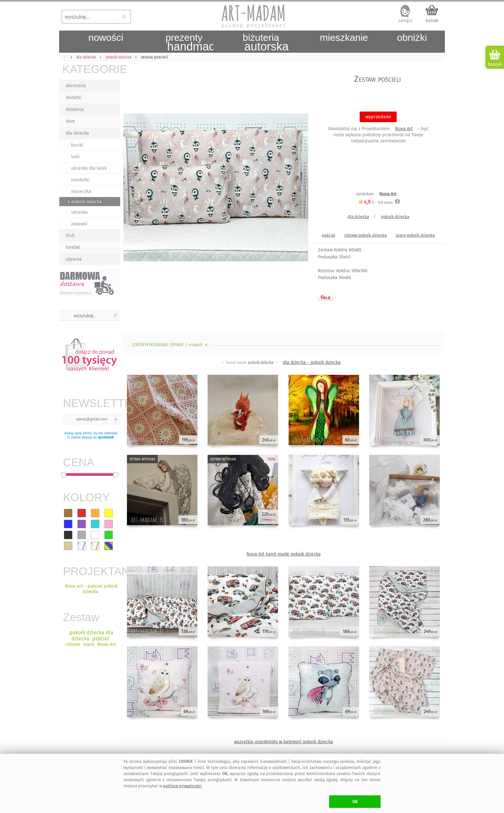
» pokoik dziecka (85, 202)
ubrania (74, 259)
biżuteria (75, 109)
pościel (328, 235)
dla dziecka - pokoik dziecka (312, 362)
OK (355, 802)
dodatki (74, 98)
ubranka (79, 212)
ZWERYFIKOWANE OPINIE (171, 345)
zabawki (79, 224)
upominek (106, 437)
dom (70, 121)
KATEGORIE (91, 69)
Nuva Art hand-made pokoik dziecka (284, 554)
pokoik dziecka (395, 217)
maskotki (80, 180)
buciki (77, 145)
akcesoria (76, 86)
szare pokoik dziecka (415, 235)
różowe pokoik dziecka (365, 235)
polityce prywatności (182, 786)
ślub (70, 235)
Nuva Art (404, 129)
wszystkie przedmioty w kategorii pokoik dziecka (283, 742)
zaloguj (405, 20)
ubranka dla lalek (89, 168)
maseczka (81, 191)
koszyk (432, 20)
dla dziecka (77, 133)
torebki (73, 247)
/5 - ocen (375, 202)
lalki (75, 157)
